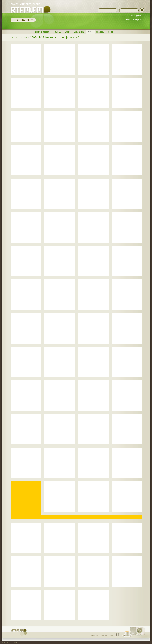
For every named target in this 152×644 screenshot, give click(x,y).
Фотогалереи (19, 38)
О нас (111, 32)
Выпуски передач (43, 32)
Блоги (68, 32)
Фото (90, 32)
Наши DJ (57, 32)
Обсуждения (79, 32)
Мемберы (100, 32)
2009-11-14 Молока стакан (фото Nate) (55, 38)
